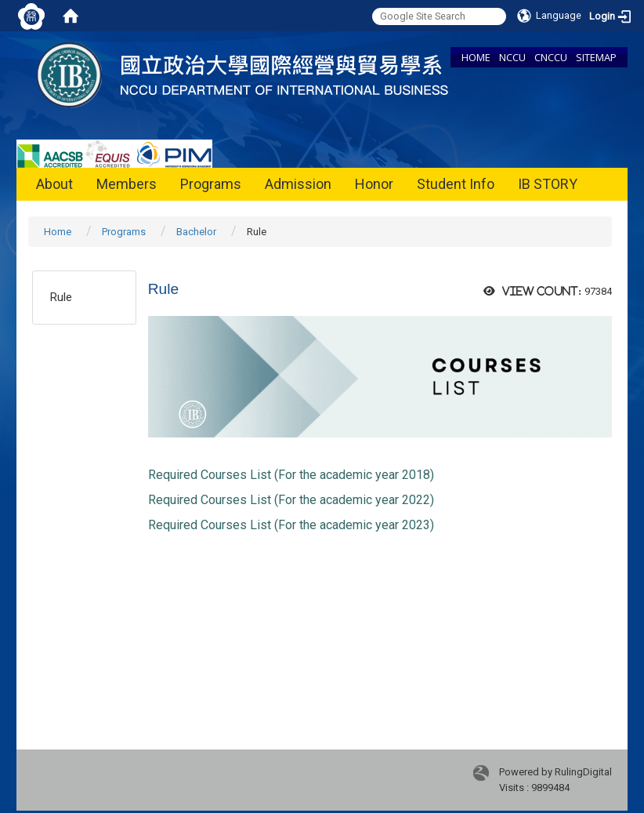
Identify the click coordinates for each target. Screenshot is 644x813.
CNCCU (551, 57)
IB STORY (548, 184)
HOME (476, 57)
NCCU (512, 57)
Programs (211, 184)
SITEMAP (596, 57)
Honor (374, 184)
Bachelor (196, 232)
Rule (61, 297)
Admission (298, 184)
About (54, 184)
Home (58, 232)
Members (127, 184)
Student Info (456, 184)
